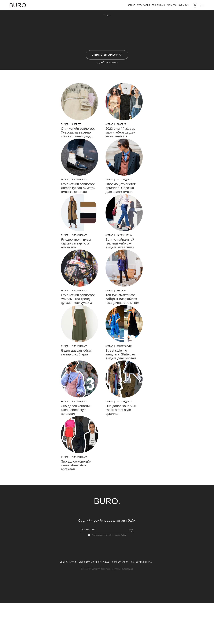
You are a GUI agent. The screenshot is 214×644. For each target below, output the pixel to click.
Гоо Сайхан (159, 5)
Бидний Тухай (68, 562)
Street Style (124, 346)
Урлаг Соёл (144, 5)
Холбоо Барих (120, 562)
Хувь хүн (184, 5)
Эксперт (77, 124)
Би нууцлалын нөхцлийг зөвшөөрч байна (109, 535)
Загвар (131, 5)
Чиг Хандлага (80, 180)
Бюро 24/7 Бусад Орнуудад (94, 562)
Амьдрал (172, 5)
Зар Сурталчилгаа (141, 562)
